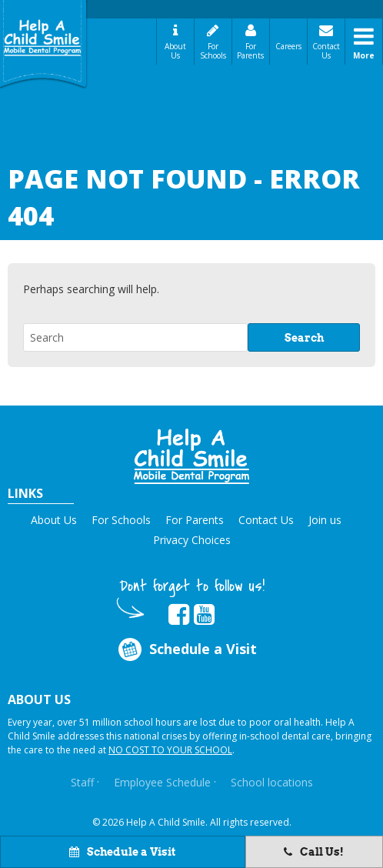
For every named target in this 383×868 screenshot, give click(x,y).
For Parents (250, 51)
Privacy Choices (192, 540)
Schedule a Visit (122, 852)
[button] (191, 456)
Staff (82, 782)
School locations (272, 782)
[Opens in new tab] (179, 615)
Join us (325, 520)
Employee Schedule (162, 782)
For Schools (213, 51)
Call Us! (314, 852)
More (364, 55)
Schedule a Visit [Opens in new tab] (187, 649)
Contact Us (326, 51)
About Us (175, 51)
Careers (288, 46)
